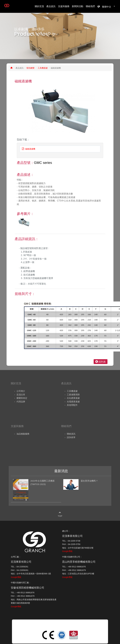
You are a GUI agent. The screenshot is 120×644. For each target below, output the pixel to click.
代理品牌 (21, 402)
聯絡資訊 (71, 434)
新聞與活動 (78, 6)
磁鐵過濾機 (29, 149)
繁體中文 (107, 6)
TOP (60, 516)
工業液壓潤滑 (73, 395)
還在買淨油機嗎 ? (89, 481)
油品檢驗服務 (23, 434)
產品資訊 (51, 6)
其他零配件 (72, 405)
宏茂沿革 (21, 395)
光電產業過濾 (73, 402)
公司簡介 (21, 391)
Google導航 (67, 551)
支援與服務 (64, 6)
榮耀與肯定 (22, 398)
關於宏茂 (39, 6)
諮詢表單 (71, 437)
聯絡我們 (90, 6)
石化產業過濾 (73, 398)
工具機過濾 (43, 68)
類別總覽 (30, 68)
